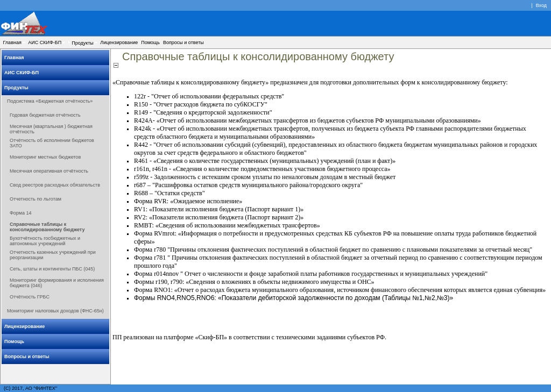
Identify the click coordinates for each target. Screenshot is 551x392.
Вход (541, 5)
